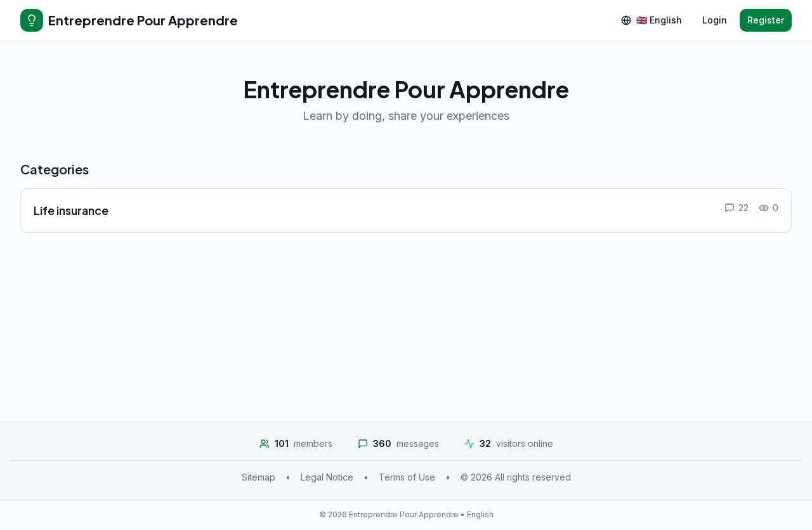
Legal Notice (327, 477)
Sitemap (259, 477)
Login (715, 20)
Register (766, 20)
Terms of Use (407, 477)
